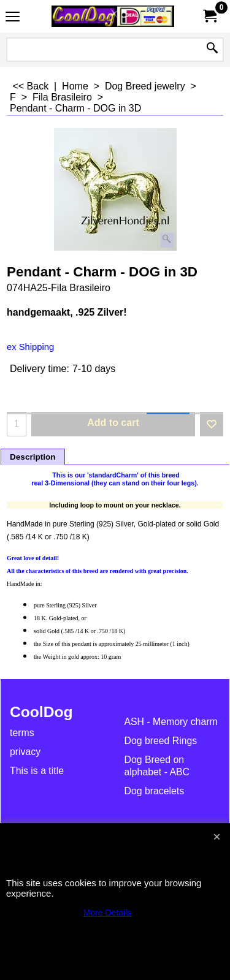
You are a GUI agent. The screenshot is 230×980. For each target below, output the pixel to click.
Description (33, 457)
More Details (108, 913)
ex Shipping (30, 347)
